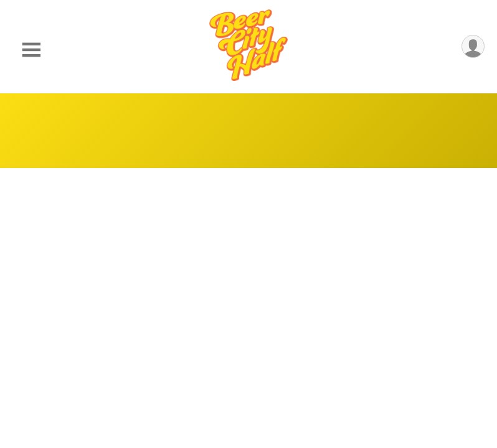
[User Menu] (473, 46)
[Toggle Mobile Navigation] (31, 50)
